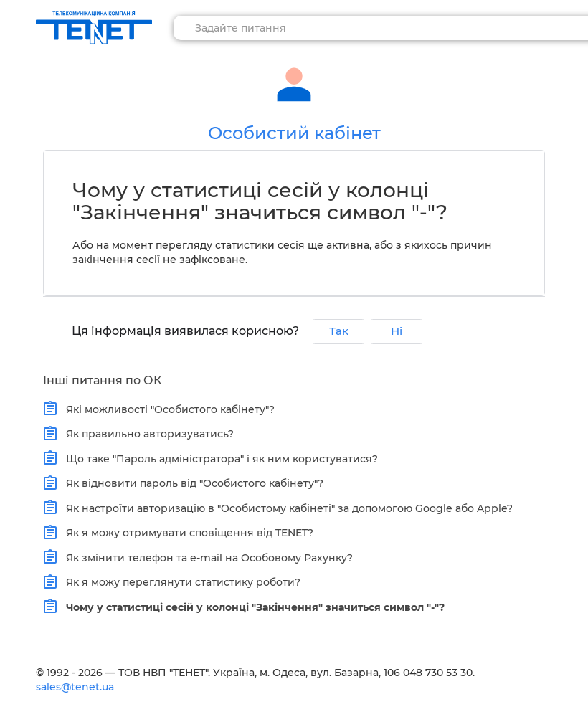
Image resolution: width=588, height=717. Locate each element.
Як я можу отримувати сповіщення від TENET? (186, 533)
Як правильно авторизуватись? (147, 434)
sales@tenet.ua (75, 687)
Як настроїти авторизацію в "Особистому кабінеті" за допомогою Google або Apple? (286, 508)
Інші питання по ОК (102, 380)
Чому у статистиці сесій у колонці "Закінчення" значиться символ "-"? (252, 607)
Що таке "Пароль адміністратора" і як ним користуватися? (219, 458)
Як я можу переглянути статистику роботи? (180, 582)
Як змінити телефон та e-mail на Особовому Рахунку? (206, 557)
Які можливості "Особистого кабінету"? (167, 409)
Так (339, 331)
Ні (397, 331)
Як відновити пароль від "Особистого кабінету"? (191, 483)
